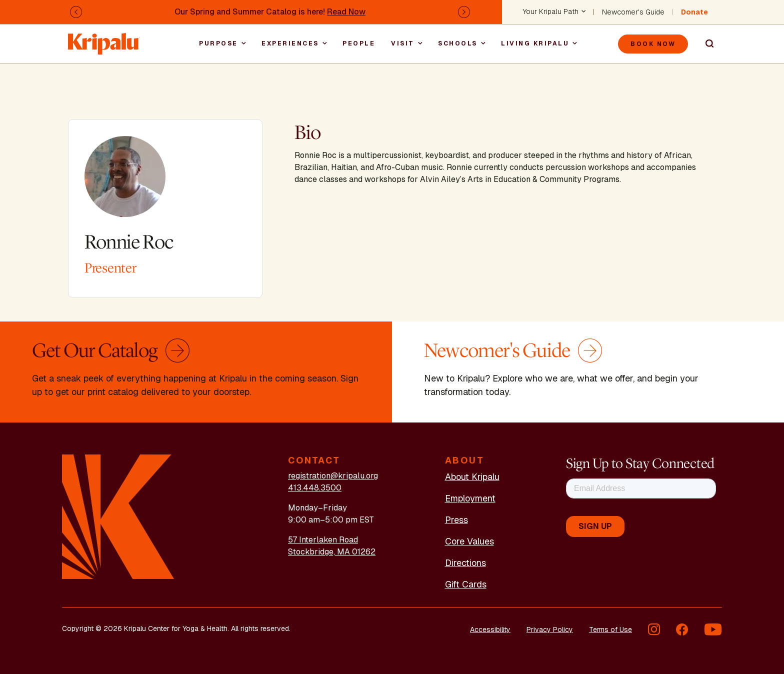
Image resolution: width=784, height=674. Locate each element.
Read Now (346, 12)
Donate (694, 12)
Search (705, 44)
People (359, 43)
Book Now (653, 44)
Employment (470, 498)
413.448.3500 (315, 488)
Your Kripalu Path (551, 12)
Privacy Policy (550, 629)
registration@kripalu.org (333, 476)
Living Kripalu (535, 43)
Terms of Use (610, 629)
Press (456, 520)
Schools (458, 43)
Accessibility (490, 629)
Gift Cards (466, 584)
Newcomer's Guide (633, 12)
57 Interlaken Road (323, 540)
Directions (465, 563)
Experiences (290, 43)
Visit (403, 43)
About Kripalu (472, 477)
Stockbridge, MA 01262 (332, 552)
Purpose (218, 43)
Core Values (469, 541)
